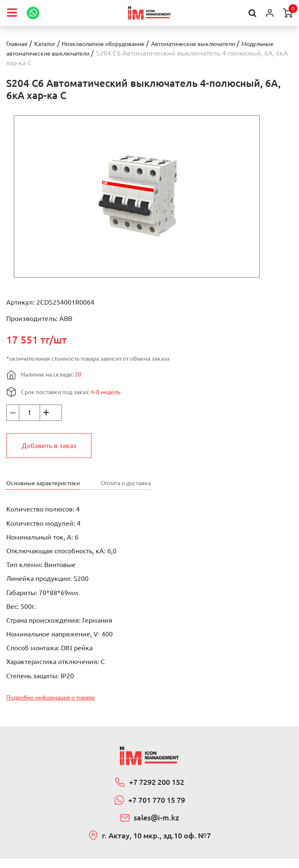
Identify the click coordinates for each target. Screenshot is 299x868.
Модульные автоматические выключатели (74, 53)
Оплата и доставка (142, 482)
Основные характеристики (48, 482)
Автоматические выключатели (220, 43)
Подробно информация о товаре (57, 699)
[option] (137, 196)
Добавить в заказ (49, 445)
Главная (19, 43)
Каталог (50, 43)
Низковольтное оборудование (116, 43)
